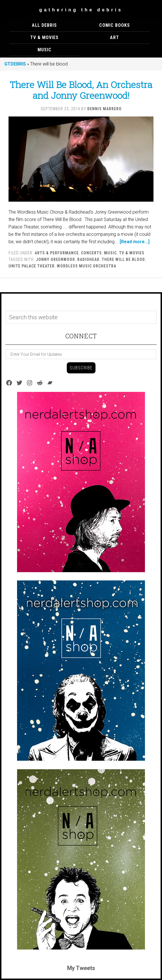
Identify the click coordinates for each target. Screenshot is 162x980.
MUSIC (110, 253)
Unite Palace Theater (32, 266)
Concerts (91, 253)
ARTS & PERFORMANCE (57, 253)
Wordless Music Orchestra (87, 266)
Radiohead (88, 259)
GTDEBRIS (15, 64)
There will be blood (123, 259)
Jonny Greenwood (55, 259)
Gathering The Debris (81, 10)
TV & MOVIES (132, 253)
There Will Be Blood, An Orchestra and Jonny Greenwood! (81, 90)
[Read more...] (135, 242)
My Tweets (81, 968)
